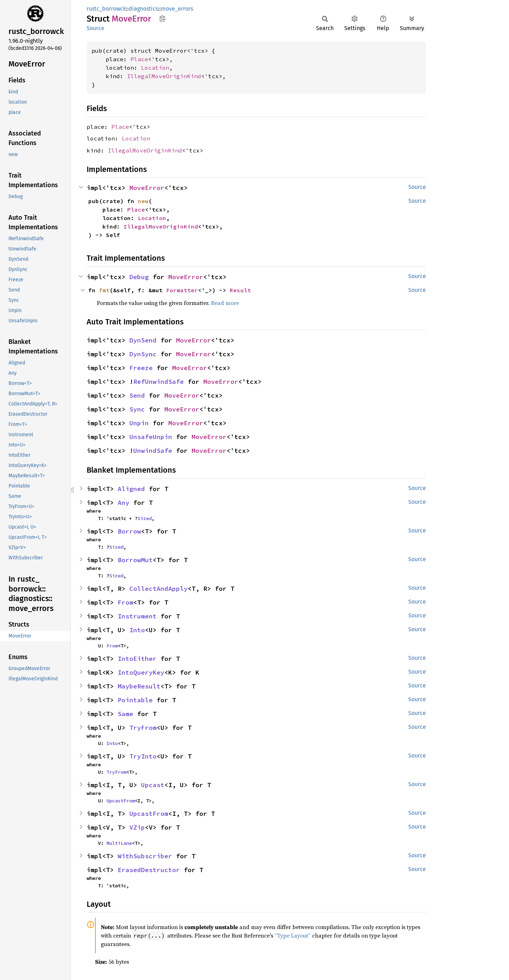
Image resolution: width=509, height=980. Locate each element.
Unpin (139, 423)
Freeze (141, 368)
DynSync (143, 354)
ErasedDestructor (149, 870)
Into (137, 630)
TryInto (143, 756)
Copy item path (162, 18)
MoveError (147, 188)
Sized (145, 518)
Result (240, 290)
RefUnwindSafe (159, 382)
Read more (225, 303)
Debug (139, 277)
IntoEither (137, 659)
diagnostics (143, 9)
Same (125, 714)
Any (124, 503)
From (125, 602)
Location (155, 68)
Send (137, 395)
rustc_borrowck (106, 9)
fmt (104, 290)
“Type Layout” (293, 935)
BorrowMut (135, 560)
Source (95, 28)
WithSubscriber (145, 856)
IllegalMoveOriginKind (164, 76)
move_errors (177, 9)
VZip (137, 827)
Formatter (182, 290)
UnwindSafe (153, 451)
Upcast (153, 785)
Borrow (129, 531)
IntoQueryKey (141, 672)
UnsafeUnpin (151, 437)
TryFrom (143, 728)
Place (139, 59)
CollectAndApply (159, 589)
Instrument (137, 616)
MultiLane (119, 843)
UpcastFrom (121, 801)
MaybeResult (139, 686)
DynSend (143, 340)
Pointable (135, 700)
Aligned (131, 489)
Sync (137, 409)
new (143, 201)
